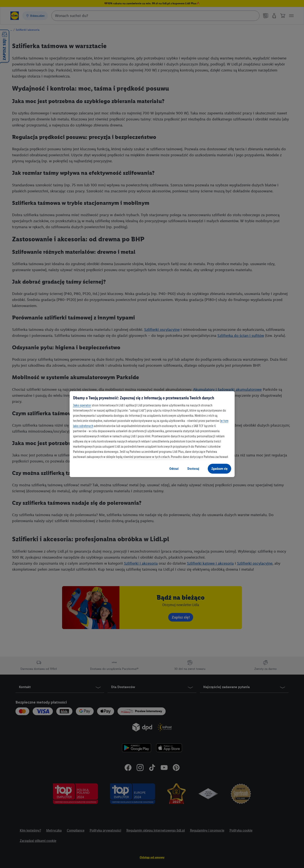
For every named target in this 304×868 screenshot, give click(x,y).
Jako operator (82, 405)
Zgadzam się (219, 469)
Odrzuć (174, 469)
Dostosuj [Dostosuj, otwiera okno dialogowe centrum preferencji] (193, 469)
